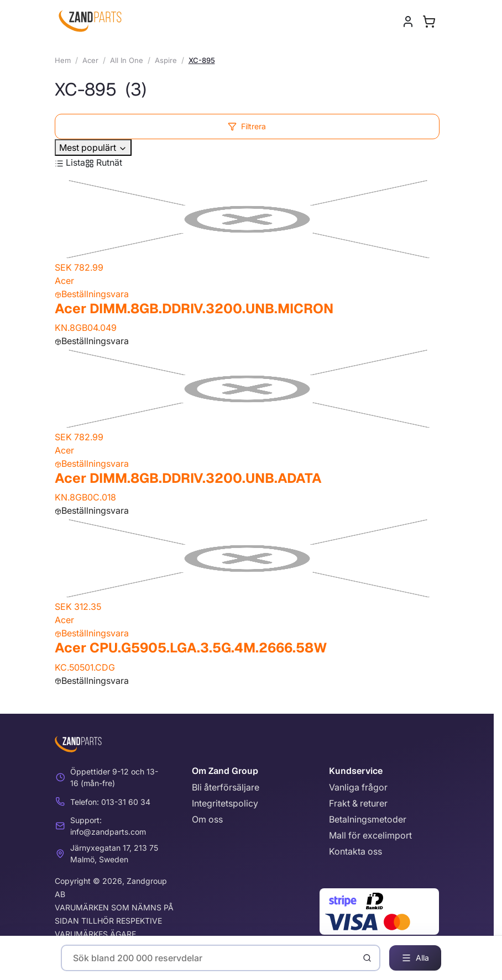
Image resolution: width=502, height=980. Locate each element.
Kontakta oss (355, 851)
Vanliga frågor (358, 787)
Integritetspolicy (225, 803)
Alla (415, 958)
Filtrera (247, 126)
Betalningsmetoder (368, 819)
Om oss (207, 819)
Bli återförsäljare (226, 787)
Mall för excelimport (370, 835)
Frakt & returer (358, 803)
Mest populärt (93, 147)
